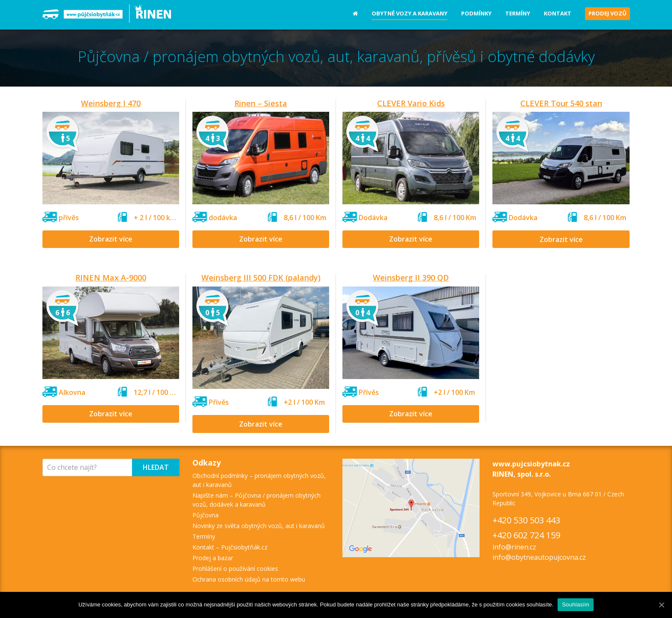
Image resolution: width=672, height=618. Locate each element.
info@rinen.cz (514, 547)
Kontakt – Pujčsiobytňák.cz (230, 547)
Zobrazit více (111, 239)
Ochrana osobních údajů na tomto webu (249, 579)
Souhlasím (576, 605)
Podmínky (476, 13)
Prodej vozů (607, 13)
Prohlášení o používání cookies (235, 569)
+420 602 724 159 (526, 535)
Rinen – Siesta (261, 103)
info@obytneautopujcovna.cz (539, 557)
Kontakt (558, 13)
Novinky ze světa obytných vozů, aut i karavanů (259, 526)
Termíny (518, 13)
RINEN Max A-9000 (111, 278)
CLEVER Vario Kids (411, 103)
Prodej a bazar (213, 558)
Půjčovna (205, 515)
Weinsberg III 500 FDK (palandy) (261, 278)
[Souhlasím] (661, 605)
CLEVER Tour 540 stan (561, 103)
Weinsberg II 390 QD (411, 278)
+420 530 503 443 (526, 520)
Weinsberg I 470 (111, 103)
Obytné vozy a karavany (409, 13)
